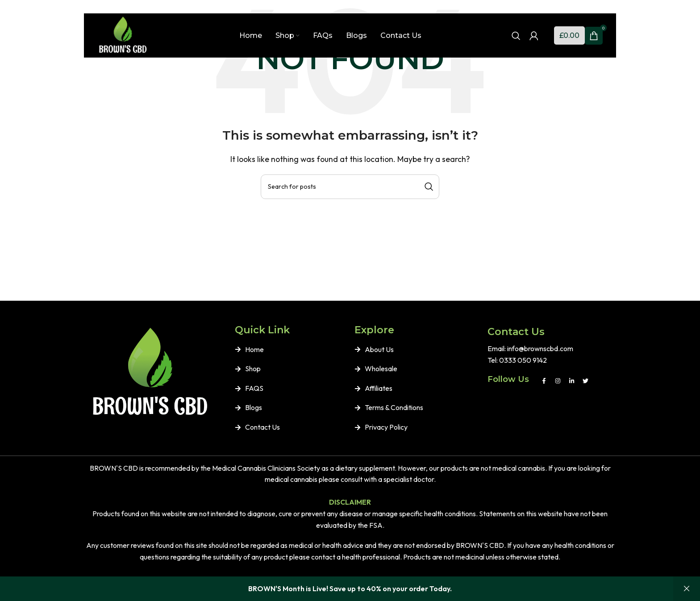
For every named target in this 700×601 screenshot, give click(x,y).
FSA (376, 525)
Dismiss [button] (687, 589)
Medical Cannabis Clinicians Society (266, 468)
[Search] (516, 37)
